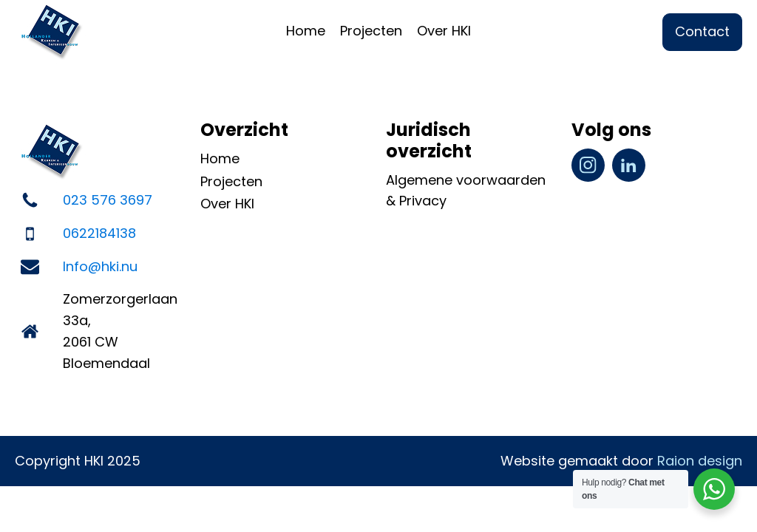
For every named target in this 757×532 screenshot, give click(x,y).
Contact (702, 31)
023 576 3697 (108, 200)
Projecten (371, 31)
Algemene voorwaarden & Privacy (466, 191)
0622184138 (99, 233)
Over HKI (444, 31)
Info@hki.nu (100, 266)
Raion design (700, 461)
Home (306, 31)
